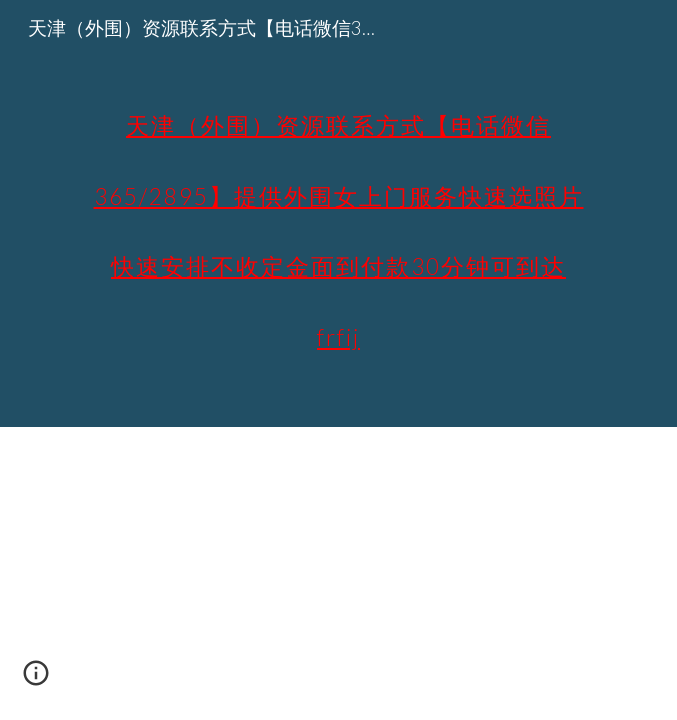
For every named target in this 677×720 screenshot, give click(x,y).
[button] (36, 680)
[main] (338, 213)
